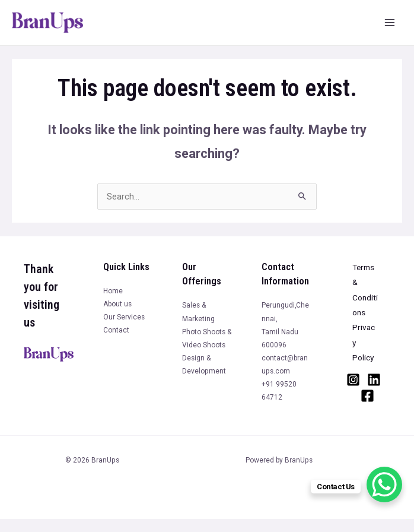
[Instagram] (353, 380)
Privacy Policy (364, 342)
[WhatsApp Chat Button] (384, 484)
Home (113, 291)
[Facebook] (367, 396)
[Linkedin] (374, 380)
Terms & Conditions (365, 290)
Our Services (124, 317)
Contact (116, 330)
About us (117, 304)
